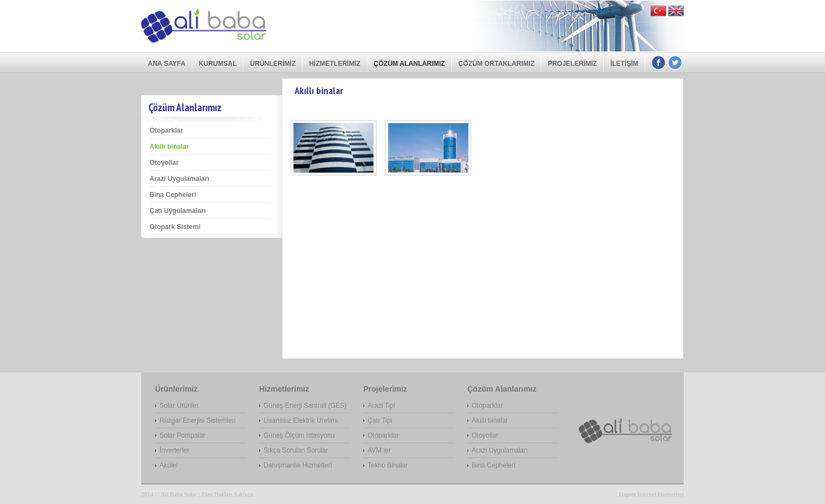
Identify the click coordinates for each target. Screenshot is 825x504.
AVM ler (379, 450)
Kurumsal (218, 64)
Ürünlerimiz (273, 64)
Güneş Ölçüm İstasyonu (299, 435)
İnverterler (174, 450)
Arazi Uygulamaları (179, 179)
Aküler (169, 465)
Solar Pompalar (182, 435)
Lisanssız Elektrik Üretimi (301, 420)
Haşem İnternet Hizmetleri (651, 494)
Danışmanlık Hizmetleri (298, 465)
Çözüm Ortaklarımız (497, 64)
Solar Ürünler (179, 406)
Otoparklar (166, 131)
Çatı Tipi (380, 420)
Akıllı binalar (169, 147)
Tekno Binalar (388, 465)
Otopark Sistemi (175, 227)
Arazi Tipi (381, 406)
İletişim (624, 64)
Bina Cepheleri (173, 195)
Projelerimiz (572, 64)
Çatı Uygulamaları (177, 211)
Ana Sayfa (167, 64)
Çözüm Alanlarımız (409, 64)
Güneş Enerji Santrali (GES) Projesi (305, 406)
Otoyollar (164, 163)
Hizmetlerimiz (335, 64)
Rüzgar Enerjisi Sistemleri (197, 420)
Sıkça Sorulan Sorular (296, 450)
